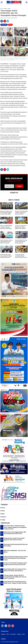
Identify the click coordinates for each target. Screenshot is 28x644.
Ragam (9, 9)
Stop (10, 25)
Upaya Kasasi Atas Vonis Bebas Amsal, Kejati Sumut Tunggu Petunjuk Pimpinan (15, 582)
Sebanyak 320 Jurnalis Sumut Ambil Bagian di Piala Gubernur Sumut (14, 539)
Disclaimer (13, 634)
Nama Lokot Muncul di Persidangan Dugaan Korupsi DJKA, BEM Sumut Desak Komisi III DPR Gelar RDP (6, 214)
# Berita (3, 508)
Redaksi (3, 634)
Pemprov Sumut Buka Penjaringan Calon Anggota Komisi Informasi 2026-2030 (15, 564)
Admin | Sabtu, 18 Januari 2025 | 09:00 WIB (9, 18)
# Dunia (3, 511)
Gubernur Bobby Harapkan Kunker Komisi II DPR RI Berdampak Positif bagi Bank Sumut (16, 558)
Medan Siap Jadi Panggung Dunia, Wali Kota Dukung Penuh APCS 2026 (15, 533)
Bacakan (4, 25)
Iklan (23, 634)
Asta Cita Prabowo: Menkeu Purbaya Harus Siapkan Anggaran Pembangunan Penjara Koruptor (15, 527)
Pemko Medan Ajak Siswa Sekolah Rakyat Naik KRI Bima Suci (6, 256)
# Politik (3, 520)
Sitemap (19, 634)
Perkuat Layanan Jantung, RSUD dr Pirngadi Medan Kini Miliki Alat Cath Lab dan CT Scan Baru (15, 577)
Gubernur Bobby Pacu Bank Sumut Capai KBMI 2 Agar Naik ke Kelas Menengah (21, 228)
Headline (5, 9)
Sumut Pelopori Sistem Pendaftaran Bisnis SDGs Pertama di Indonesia (6, 242)
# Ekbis (3, 514)
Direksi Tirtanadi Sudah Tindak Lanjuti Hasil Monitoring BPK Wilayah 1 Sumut (21, 213)
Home (1, 9)
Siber (8, 634)
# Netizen (3, 517)
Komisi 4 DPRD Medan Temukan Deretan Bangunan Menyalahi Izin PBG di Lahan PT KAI (6, 228)
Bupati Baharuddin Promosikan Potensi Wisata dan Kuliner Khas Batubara (15, 570)
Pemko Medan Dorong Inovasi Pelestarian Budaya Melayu (21, 242)
